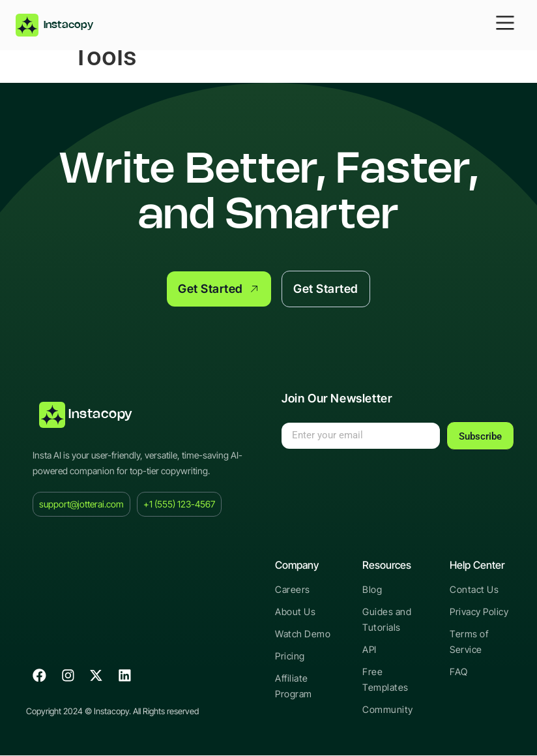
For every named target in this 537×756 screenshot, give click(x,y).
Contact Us (473, 590)
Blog (372, 590)
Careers (292, 590)
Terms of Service (468, 642)
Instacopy (101, 415)
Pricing (290, 657)
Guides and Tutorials (386, 620)
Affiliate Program (294, 687)
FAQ (459, 672)
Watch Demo (302, 634)
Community (387, 710)
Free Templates (384, 680)
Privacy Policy (479, 612)
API (370, 650)
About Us (295, 612)
